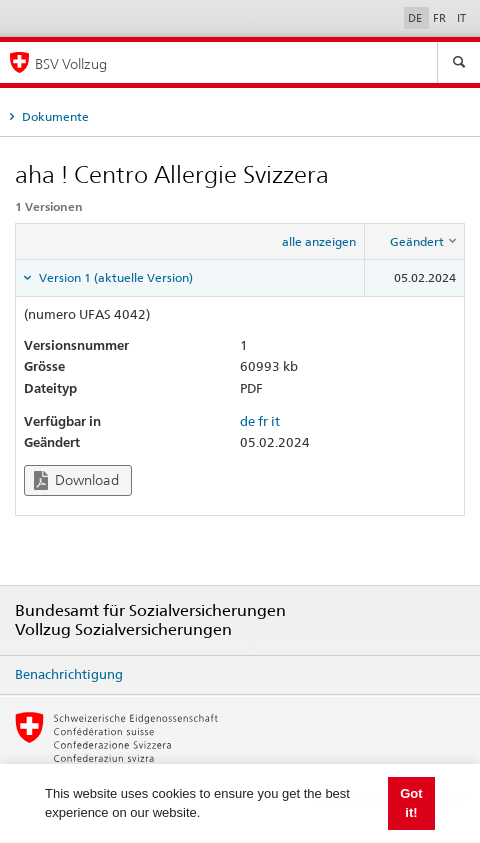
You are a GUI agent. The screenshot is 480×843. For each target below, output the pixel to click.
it (275, 421)
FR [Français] (441, 18)
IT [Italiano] (461, 18)
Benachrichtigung (69, 674)
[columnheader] (415, 242)
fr (263, 421)
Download (76, 480)
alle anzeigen (319, 241)
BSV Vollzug (71, 63)
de (247, 421)
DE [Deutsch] (416, 18)
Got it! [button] (411, 803)
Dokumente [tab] (54, 116)
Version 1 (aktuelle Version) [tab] (114, 277)
